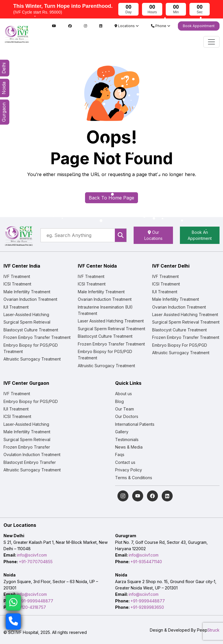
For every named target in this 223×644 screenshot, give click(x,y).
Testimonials (127, 439)
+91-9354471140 (146, 562)
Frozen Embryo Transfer (27, 447)
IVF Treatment (17, 276)
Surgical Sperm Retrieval (27, 322)
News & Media (129, 447)
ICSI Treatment (17, 284)
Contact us (125, 462)
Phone (161, 26)
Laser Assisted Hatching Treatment (111, 321)
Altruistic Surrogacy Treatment (32, 359)
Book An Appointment (200, 235)
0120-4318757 (32, 607)
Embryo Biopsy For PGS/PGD (180, 345)
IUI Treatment (16, 307)
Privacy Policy (129, 470)
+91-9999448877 (36, 601)
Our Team (125, 409)
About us (124, 394)
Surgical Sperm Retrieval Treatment (112, 329)
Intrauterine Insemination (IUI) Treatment (105, 310)
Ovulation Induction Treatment (32, 454)
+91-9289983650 (147, 607)
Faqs (120, 454)
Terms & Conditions (134, 478)
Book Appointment (199, 26)
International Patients (135, 424)
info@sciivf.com (32, 555)
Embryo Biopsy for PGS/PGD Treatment (31, 348)
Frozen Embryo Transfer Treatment (37, 337)
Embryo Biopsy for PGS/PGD (31, 401)
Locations (127, 26)
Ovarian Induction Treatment (30, 299)
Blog (119, 401)
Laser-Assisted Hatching (26, 314)
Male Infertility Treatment (27, 292)
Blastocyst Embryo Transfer (30, 462)
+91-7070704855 (36, 562)
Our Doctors (127, 416)
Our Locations (153, 235)
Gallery (122, 432)
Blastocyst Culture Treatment (31, 330)
